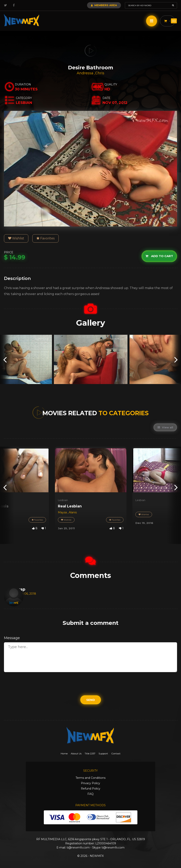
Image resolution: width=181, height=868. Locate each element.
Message (12, 638)
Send (91, 700)
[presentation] (5, 359)
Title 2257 (90, 753)
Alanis (73, 512)
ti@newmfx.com (78, 848)
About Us (76, 753)
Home (64, 753)
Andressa (86, 73)
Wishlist (16, 238)
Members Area (104, 5)
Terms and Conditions (90, 778)
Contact (116, 753)
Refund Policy (91, 789)
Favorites (45, 238)
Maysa (63, 512)
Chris (100, 73)
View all (165, 427)
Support (103, 753)
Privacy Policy (90, 783)
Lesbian (63, 500)
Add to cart (159, 256)
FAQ (90, 794)
